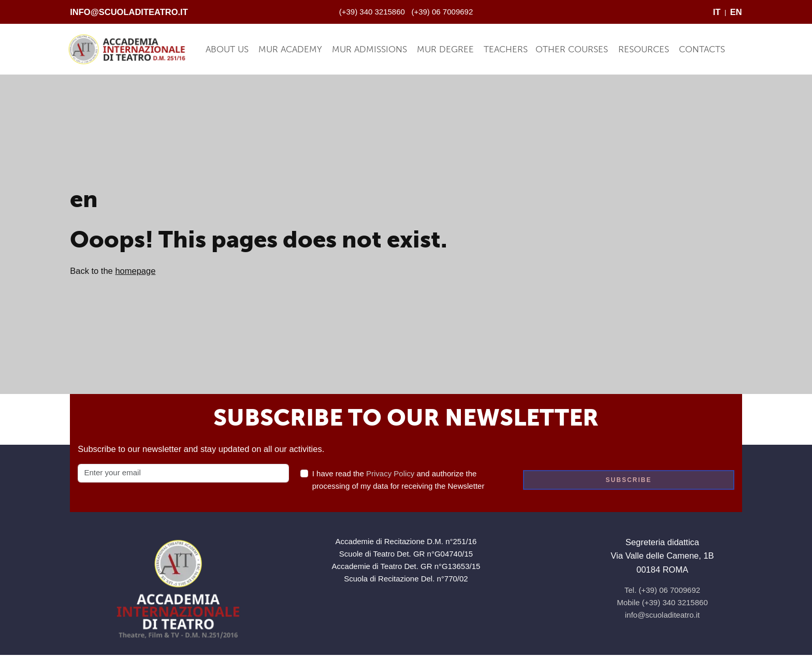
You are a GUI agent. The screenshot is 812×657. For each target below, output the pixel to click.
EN (736, 12)
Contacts (702, 49)
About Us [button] (227, 49)
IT (717, 12)
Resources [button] (644, 49)
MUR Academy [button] (290, 49)
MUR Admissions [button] (369, 49)
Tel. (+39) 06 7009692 (662, 590)
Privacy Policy (390, 473)
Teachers (506, 49)
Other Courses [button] (572, 49)
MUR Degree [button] (445, 49)
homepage (135, 271)
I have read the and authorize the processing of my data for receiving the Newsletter (398, 480)
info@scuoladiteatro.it (129, 12)
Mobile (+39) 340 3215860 (662, 602)
